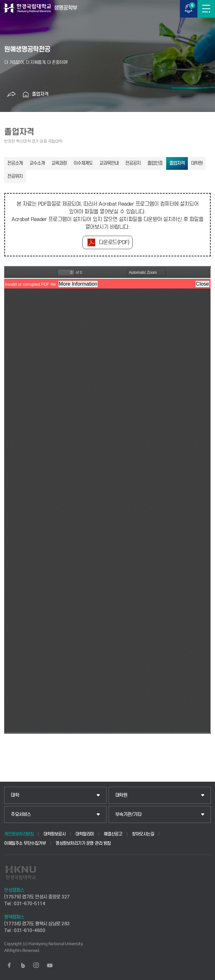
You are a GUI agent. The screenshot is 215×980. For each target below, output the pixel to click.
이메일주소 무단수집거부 (25, 843)
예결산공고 (113, 834)
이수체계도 (83, 163)
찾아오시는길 (143, 834)
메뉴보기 (206, 9)
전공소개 (15, 163)
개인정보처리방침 (19, 834)
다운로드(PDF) (114, 242)
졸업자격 (40, 94)
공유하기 (11, 94)
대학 (15, 795)
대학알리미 (85, 834)
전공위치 (15, 176)
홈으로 (26, 94)
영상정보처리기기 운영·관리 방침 (83, 843)
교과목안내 (109, 163)
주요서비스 (21, 814)
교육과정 (59, 163)
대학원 (197, 163)
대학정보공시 (54, 834)
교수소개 (37, 163)
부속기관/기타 (128, 814)
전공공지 (133, 163)
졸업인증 (155, 163)
